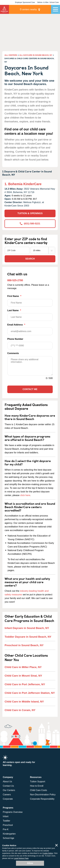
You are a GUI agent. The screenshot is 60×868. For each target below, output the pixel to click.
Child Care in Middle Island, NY (24, 702)
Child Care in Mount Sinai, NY (23, 676)
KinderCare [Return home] (4, 9)
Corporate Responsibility (42, 799)
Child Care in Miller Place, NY (23, 667)
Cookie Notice (48, 853)
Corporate (8, 799)
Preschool (8, 825)
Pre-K (6, 829)
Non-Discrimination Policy (43, 795)
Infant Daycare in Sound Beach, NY (27, 628)
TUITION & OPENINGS (30, 213)
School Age (8, 838)
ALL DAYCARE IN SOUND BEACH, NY (36, 55)
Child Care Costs (38, 790)
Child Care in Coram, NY (20, 710)
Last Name (30, 315)
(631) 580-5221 (30, 224)
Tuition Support (38, 782)
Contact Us (8, 786)
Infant (6, 816)
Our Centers (9, 790)
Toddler (6, 821)
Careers (7, 795)
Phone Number (30, 344)
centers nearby (28, 9)
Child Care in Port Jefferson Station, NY (30, 693)
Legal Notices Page (21, 858)
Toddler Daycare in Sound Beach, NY (28, 637)
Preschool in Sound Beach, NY (24, 645)
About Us (7, 782)
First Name (30, 301)
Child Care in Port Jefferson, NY (25, 684)
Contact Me (30, 389)
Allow (30, 863)
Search (30, 259)
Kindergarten (9, 834)
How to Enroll (37, 786)
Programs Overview (13, 812)
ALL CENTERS (11, 55)
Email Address (30, 329)
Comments (13, 353)
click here (25, 495)
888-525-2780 (15, 280)
